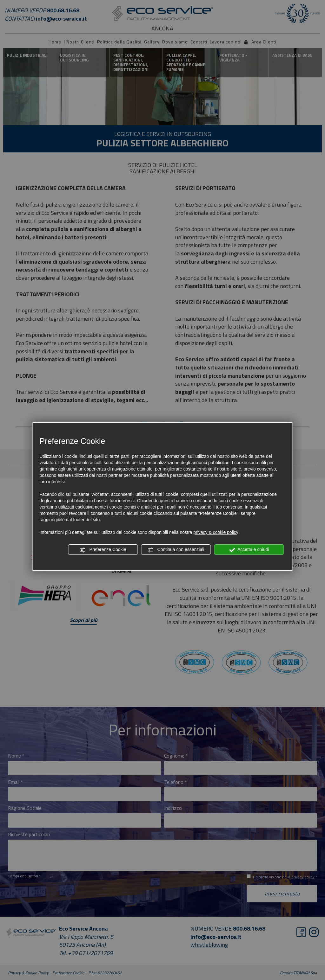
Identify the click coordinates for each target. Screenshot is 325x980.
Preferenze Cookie (103, 550)
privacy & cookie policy (216, 532)
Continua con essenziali (176, 550)
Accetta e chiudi (249, 550)
